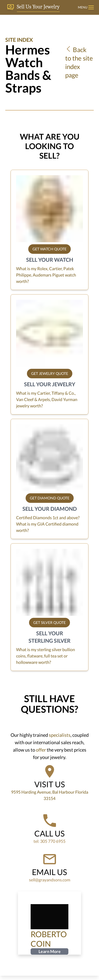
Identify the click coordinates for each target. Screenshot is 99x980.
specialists (60, 735)
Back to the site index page (79, 62)
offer (41, 750)
